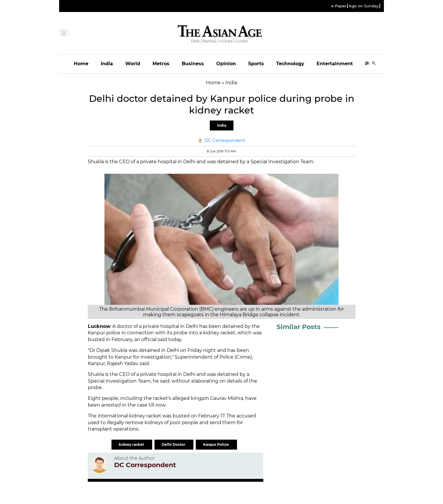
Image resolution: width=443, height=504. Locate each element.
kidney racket (132, 444)
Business (193, 64)
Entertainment (335, 64)
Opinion (226, 64)
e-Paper (339, 6)
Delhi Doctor (174, 444)
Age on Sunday (364, 6)
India (107, 64)
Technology (290, 64)
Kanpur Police (216, 444)
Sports (256, 64)
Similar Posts (299, 327)
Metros (161, 64)
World (133, 64)
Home (81, 64)
